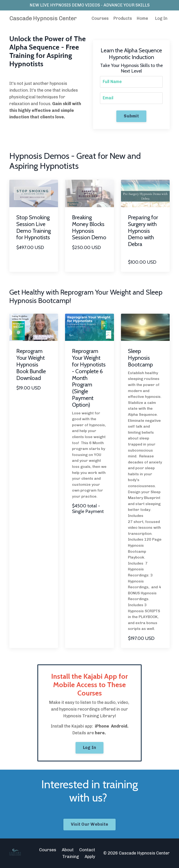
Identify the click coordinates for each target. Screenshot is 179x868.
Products (123, 18)
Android (119, 726)
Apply (90, 857)
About (68, 850)
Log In (161, 18)
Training (71, 857)
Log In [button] (90, 748)
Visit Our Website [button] (89, 824)
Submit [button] (131, 116)
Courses (100, 18)
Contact (87, 850)
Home (142, 18)
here (100, 733)
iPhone (102, 726)
